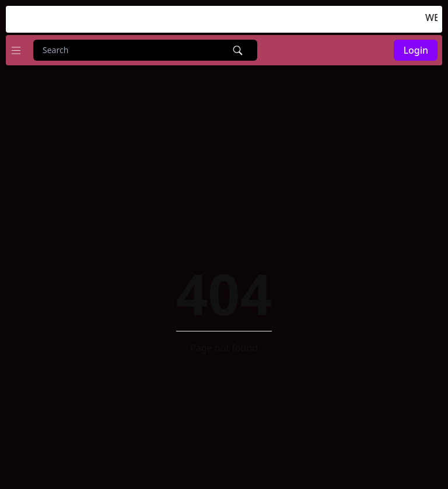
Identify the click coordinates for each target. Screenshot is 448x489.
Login (416, 50)
